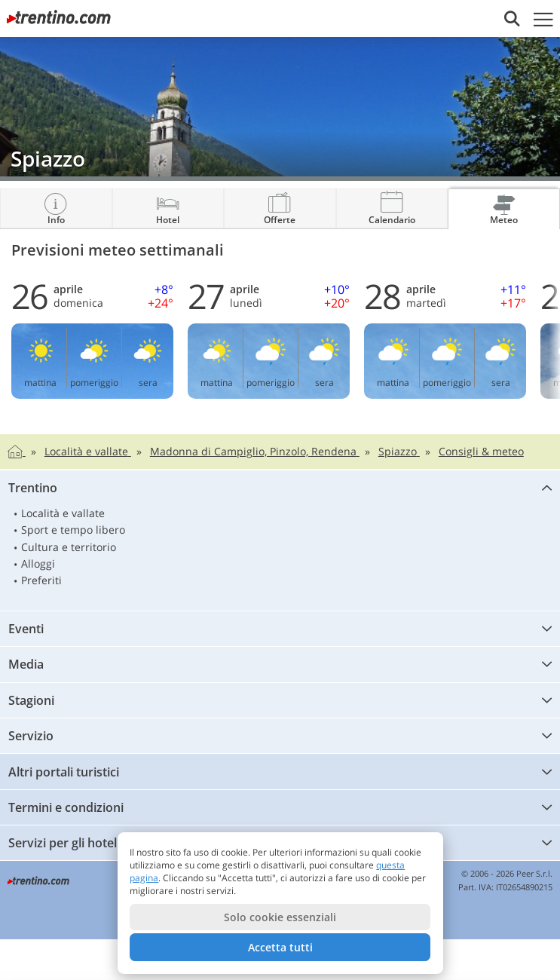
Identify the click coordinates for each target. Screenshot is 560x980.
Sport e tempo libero (73, 530)
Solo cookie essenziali (280, 917)
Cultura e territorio (69, 547)
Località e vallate (63, 513)
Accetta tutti (280, 947)
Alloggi (38, 563)
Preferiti (41, 580)
